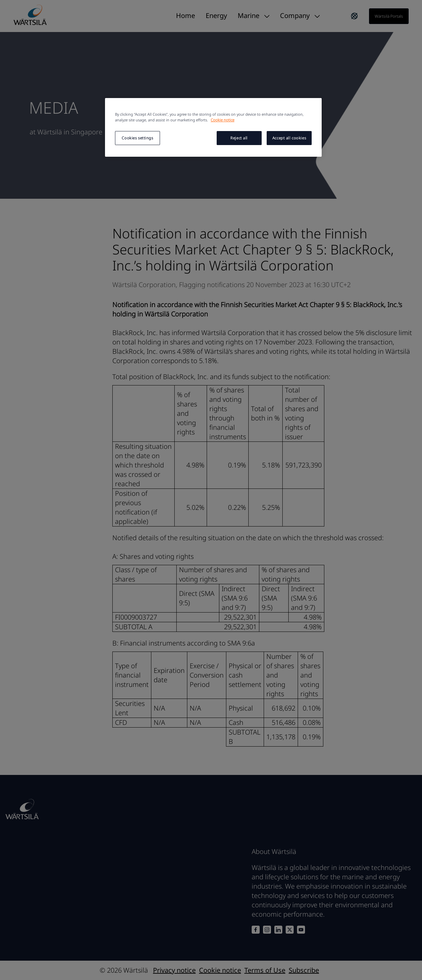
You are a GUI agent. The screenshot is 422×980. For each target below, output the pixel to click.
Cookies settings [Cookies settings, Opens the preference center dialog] (137, 138)
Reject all (239, 138)
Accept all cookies (289, 138)
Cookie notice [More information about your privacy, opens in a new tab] (222, 120)
